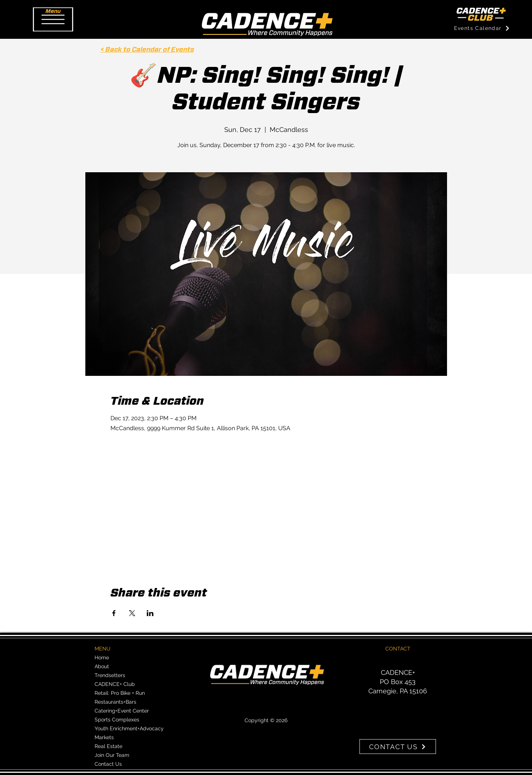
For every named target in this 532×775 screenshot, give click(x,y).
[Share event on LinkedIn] (150, 613)
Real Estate (108, 746)
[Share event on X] (132, 613)
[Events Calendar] (482, 28)
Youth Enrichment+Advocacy (129, 728)
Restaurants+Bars (115, 702)
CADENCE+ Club (115, 684)
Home (102, 657)
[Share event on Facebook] (114, 613)
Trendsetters (110, 675)
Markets (104, 737)
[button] (53, 19)
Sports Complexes (117, 720)
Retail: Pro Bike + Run (120, 693)
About (102, 666)
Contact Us (108, 764)
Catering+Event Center (122, 711)
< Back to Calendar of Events (147, 50)
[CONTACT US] (398, 747)
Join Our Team (112, 755)
